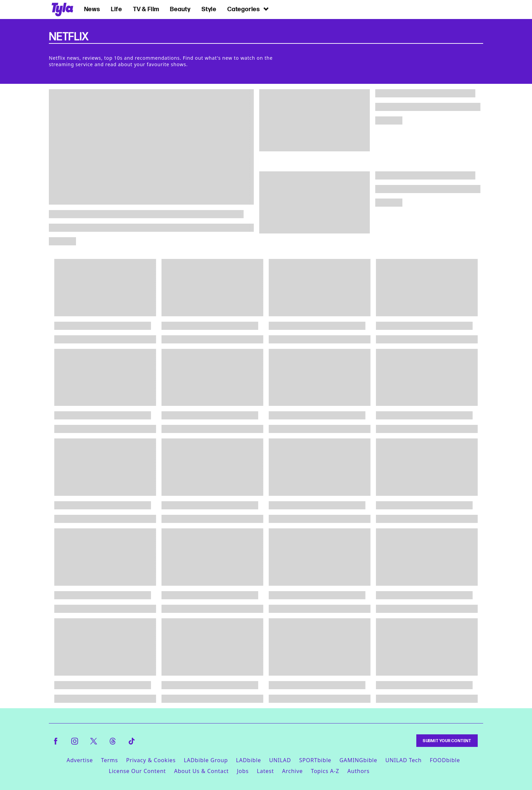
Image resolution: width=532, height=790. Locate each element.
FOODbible (445, 760)
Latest (265, 771)
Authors (358, 771)
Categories (248, 9)
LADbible (249, 760)
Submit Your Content (447, 741)
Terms (110, 760)
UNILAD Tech (404, 760)
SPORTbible (315, 760)
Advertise (80, 760)
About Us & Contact (201, 771)
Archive (292, 771)
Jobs (243, 771)
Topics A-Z (325, 771)
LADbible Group (206, 760)
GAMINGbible (358, 760)
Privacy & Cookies (151, 760)
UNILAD (280, 760)
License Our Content (137, 771)
